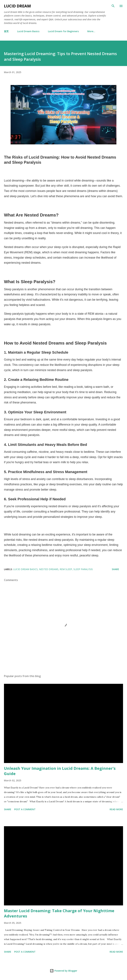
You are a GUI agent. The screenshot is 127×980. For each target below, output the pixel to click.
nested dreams (49, 569)
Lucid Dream (17, 6)
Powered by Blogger (63, 971)
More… (91, 31)
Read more (116, 809)
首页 (6, 31)
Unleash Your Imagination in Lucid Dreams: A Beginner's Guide (60, 771)
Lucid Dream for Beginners (63, 31)
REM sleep (66, 569)
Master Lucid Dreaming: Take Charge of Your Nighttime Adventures (59, 913)
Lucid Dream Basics (28, 31)
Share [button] (115, 569)
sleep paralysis (83, 569)
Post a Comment (25, 809)
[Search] (113, 6)
